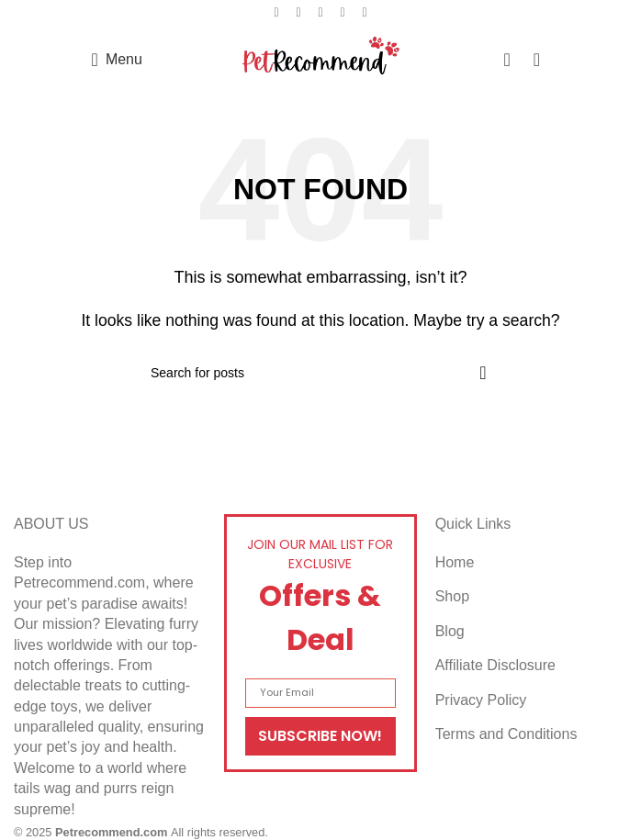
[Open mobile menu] (117, 60)
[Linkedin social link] (343, 12)
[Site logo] (321, 58)
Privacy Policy (481, 700)
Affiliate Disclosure (495, 665)
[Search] (320, 373)
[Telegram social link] (365, 12)
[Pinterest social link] (320, 12)
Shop (452, 596)
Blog (450, 631)
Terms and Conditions (506, 734)
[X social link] (298, 12)
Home (455, 562)
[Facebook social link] (276, 12)
